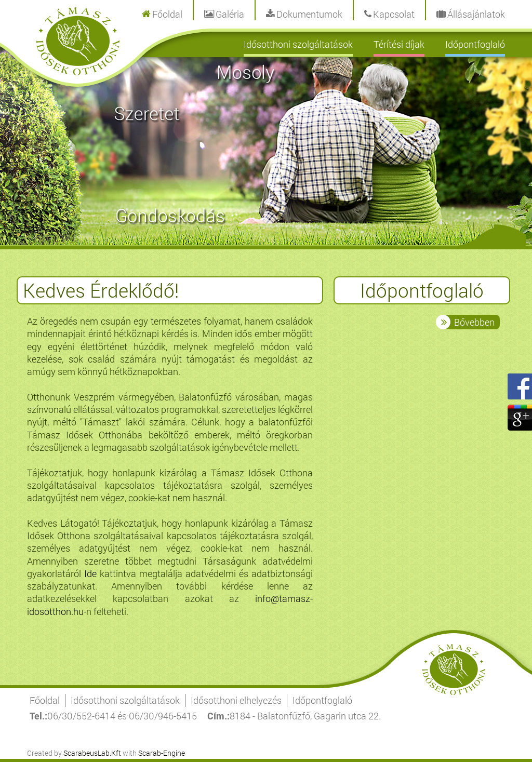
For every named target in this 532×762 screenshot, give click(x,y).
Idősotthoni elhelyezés (236, 700)
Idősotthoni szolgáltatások (298, 44)
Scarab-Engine (162, 753)
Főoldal (45, 700)
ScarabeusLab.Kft (92, 753)
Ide (90, 573)
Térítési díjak (399, 44)
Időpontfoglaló (475, 44)
